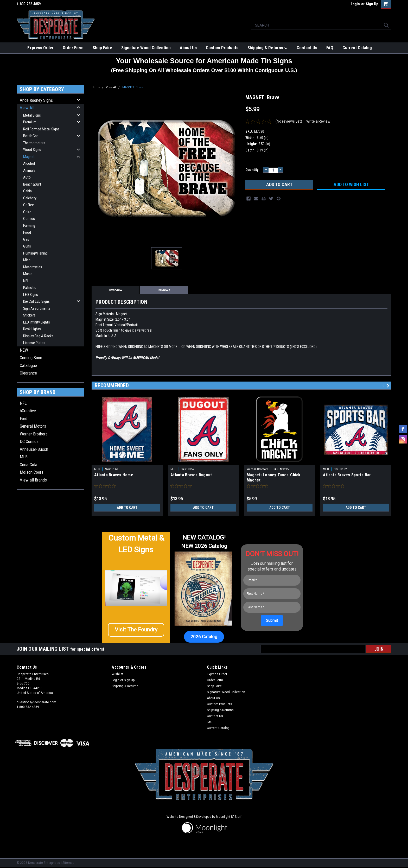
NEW (24, 350)
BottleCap (31, 136)
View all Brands (33, 480)
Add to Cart (127, 508)
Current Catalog (357, 48)
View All (27, 108)
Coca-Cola (28, 465)
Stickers (29, 315)
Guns (27, 246)
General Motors (33, 426)
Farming (29, 226)
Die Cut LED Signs (36, 301)
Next (389, 386)
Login (355, 4)
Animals (29, 170)
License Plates (34, 343)
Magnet (29, 157)
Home (96, 87)
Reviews (164, 290)
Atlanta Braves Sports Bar (347, 475)
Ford (24, 419)
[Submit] (272, 620)
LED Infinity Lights (37, 322)
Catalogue (28, 365)
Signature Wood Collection (146, 48)
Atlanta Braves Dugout (191, 475)
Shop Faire (102, 48)
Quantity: (252, 170)
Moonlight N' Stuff (229, 817)
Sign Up (372, 4)
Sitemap (68, 863)
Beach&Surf (32, 184)
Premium (30, 122)
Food (27, 232)
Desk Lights (32, 329)
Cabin (27, 191)
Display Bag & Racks (38, 336)
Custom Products (222, 48)
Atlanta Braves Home (114, 475)
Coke (27, 212)
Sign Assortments (37, 308)
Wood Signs (32, 150)
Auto (27, 177)
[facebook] (403, 429)
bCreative (28, 411)
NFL (26, 281)
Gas (26, 239)
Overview (116, 290)
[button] (136, 632)
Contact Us (307, 48)
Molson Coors (32, 472)
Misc (27, 260)
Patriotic (30, 288)
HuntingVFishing (35, 253)
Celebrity (30, 198)
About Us (188, 48)
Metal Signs (32, 115)
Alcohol (29, 163)
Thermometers (34, 143)
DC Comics (29, 441)
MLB (24, 457)
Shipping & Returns (267, 48)
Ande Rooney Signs (36, 100)
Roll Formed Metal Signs (41, 129)
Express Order (40, 48)
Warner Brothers (34, 434)
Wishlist (117, 674)
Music (28, 274)
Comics (29, 219)
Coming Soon (31, 358)
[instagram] (403, 439)
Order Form (73, 48)
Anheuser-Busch (34, 449)
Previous (384, 386)
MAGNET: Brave (133, 87)
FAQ (330, 48)
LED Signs (31, 295)
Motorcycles (33, 267)
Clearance (28, 373)
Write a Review (318, 121)
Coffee (28, 205)
